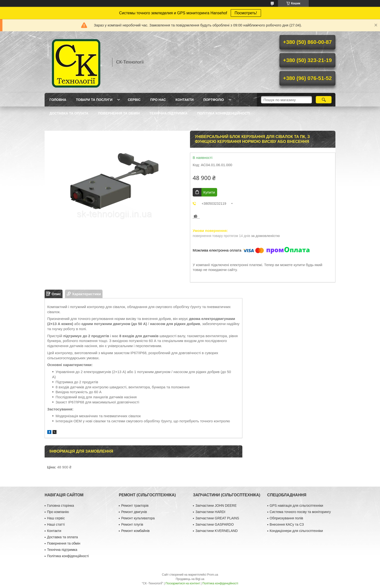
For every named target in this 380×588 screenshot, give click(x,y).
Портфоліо (214, 100)
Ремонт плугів (132, 524)
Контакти (185, 100)
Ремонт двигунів (134, 512)
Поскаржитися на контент (183, 583)
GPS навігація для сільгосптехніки (297, 506)
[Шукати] (324, 100)
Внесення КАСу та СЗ (287, 524)
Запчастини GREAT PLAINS (217, 518)
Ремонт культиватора (138, 518)
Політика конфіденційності (224, 113)
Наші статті (56, 524)
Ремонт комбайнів (135, 531)
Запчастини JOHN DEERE (216, 506)
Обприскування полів (286, 518)
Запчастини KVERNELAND (217, 531)
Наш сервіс (56, 518)
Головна (58, 100)
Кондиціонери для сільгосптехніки (296, 531)
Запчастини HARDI (210, 512)
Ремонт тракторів (135, 506)
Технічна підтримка (168, 113)
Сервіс (134, 100)
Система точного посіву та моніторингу (300, 512)
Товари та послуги (94, 100)
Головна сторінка (60, 506)
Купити (209, 192)
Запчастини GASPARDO (214, 524)
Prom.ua (213, 575)
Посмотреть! (246, 13)
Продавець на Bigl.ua (190, 579)
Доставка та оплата (69, 113)
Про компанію (58, 512)
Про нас (158, 100)
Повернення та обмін (119, 113)
